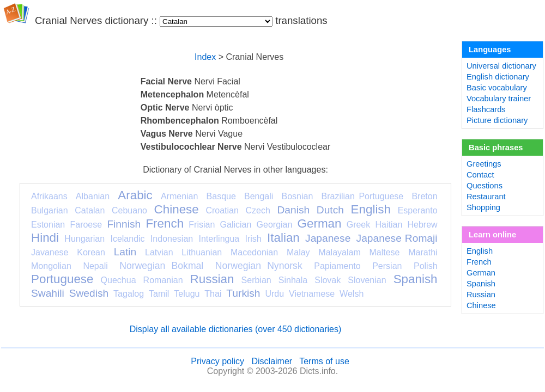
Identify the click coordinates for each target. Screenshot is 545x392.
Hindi (45, 238)
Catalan (90, 210)
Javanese (50, 252)
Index (205, 57)
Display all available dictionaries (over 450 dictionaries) (236, 329)
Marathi (423, 252)
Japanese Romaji (397, 238)
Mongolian (51, 266)
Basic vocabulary (497, 88)
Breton (424, 196)
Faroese (86, 225)
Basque (221, 196)
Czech (258, 210)
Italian (283, 238)
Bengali (259, 196)
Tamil (159, 294)
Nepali (95, 266)
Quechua (119, 280)
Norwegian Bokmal (161, 266)
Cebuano (129, 210)
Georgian (275, 225)
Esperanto (418, 210)
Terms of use (324, 361)
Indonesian (172, 239)
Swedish (89, 293)
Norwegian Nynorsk (259, 266)
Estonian (48, 225)
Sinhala (293, 280)
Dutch (330, 210)
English (371, 209)
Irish (253, 239)
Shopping (483, 207)
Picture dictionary (497, 120)
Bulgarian (50, 210)
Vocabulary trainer (499, 99)
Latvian (159, 252)
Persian (387, 266)
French (165, 223)
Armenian (179, 196)
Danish (293, 210)
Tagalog (129, 294)
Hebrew (422, 225)
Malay (298, 252)
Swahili (48, 293)
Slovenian (367, 280)
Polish (426, 266)
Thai (213, 294)
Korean (91, 252)
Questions (485, 186)
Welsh (352, 294)
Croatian (222, 210)
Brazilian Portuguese (363, 196)
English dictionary (498, 77)
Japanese (328, 238)
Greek (359, 225)
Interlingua (219, 239)
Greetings (484, 164)
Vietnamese (312, 294)
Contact (480, 175)
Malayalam (339, 252)
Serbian (256, 280)
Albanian (93, 196)
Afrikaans (49, 196)
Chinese (177, 209)
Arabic (135, 195)
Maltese (384, 252)
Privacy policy (217, 361)
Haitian (389, 225)
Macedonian (254, 252)
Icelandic (127, 239)
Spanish (416, 279)
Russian (212, 279)
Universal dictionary (501, 66)
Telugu (187, 294)
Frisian (202, 225)
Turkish (243, 293)
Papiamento (337, 266)
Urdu (274, 294)
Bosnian (298, 196)
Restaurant (486, 197)
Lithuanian (202, 252)
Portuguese (62, 279)
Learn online (492, 235)
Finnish (124, 224)
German (320, 223)
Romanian (163, 280)
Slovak (328, 280)
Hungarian (84, 239)
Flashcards (486, 109)
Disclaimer (272, 361)
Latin (125, 252)
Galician (236, 225)
